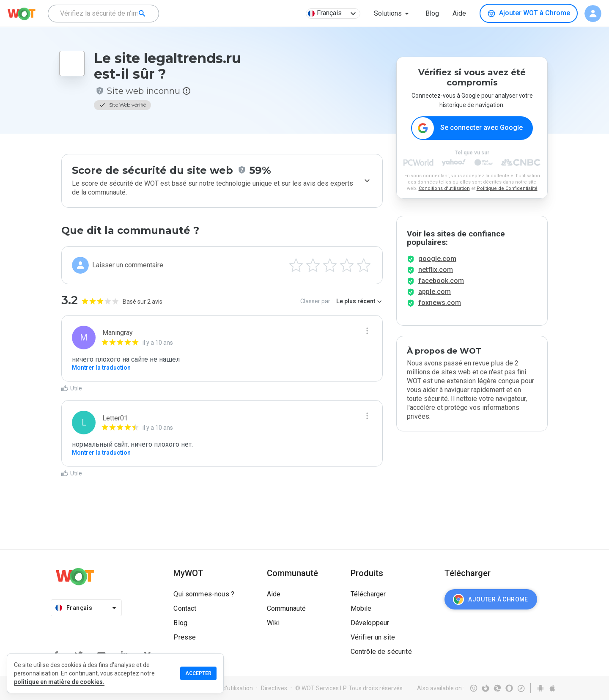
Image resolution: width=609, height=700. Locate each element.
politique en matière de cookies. (59, 682)
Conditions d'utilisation (444, 188)
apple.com (435, 292)
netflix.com (436, 270)
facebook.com (441, 281)
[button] (393, 14)
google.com (437, 259)
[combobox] (103, 14)
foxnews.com (440, 303)
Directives (274, 688)
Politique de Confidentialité (507, 188)
